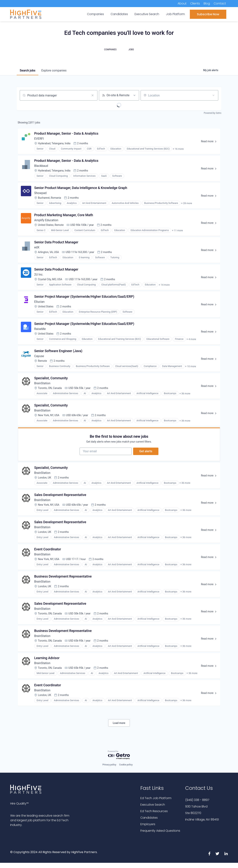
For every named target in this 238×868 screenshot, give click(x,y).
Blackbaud (41, 166)
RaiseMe (40, 329)
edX (37, 247)
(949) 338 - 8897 (197, 800)
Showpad (40, 193)
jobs (28, 70)
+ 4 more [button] (191, 339)
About (182, 3)
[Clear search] (93, 95)
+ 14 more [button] (164, 285)
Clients (195, 3)
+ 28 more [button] (186, 203)
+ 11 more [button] (177, 230)
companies (54, 70)
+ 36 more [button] (185, 394)
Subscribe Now (208, 14)
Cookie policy (126, 765)
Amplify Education (46, 220)
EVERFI (39, 139)
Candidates (149, 818)
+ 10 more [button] (191, 366)
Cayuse (39, 356)
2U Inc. (39, 275)
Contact (220, 3)
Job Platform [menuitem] (175, 14)
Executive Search (153, 805)
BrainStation (42, 383)
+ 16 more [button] (178, 149)
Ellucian (39, 302)
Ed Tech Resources (154, 811)
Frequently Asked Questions (160, 831)
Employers (148, 824)
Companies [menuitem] (95, 14)
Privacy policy (109, 765)
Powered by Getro (213, 113)
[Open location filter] (213, 95)
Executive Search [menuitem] (147, 14)
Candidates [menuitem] (119, 14)
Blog (207, 3)
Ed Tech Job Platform (156, 798)
